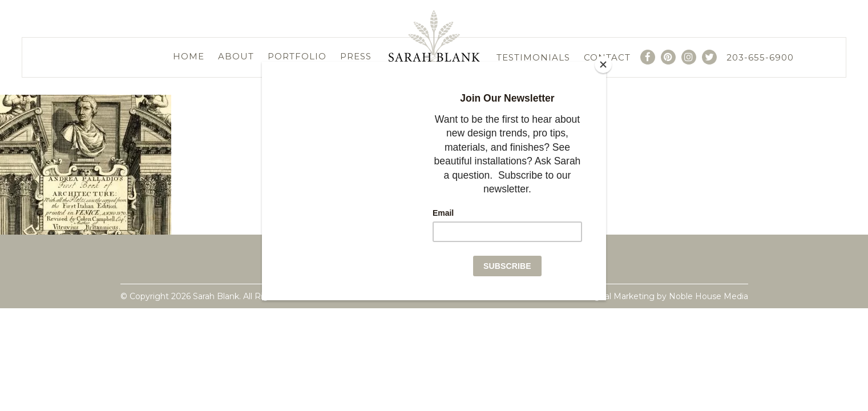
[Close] (603, 65)
